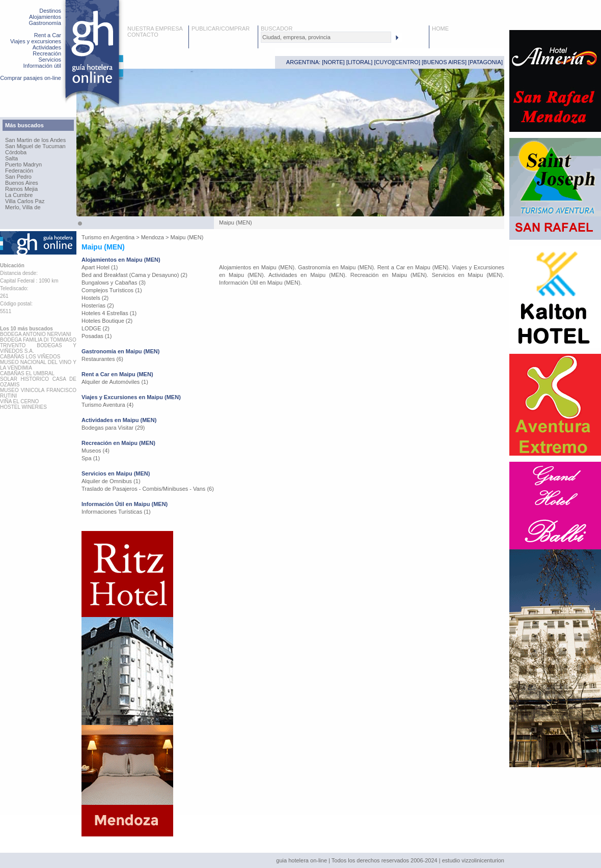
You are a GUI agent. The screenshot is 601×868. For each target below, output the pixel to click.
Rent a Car (48, 35)
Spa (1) (91, 458)
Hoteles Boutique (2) (107, 321)
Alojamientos (45, 17)
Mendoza (153, 237)
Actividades (47, 47)
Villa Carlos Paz (25, 201)
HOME (440, 29)
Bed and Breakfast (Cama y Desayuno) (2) (134, 275)
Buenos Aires (22, 183)
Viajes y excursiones (36, 41)
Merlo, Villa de (23, 207)
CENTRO (406, 62)
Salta (11, 158)
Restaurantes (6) (102, 359)
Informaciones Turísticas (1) (116, 512)
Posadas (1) (97, 336)
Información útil (42, 66)
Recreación (47, 53)
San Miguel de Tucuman (35, 146)
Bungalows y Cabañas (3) (114, 283)
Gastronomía (45, 23)
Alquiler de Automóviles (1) (115, 382)
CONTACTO (143, 35)
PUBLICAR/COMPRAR (221, 29)
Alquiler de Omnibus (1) (111, 481)
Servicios (50, 60)
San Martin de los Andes (35, 140)
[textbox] (326, 37)
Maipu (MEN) (187, 237)
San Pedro (18, 177)
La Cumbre (19, 195)
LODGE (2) (95, 328)
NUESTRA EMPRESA (155, 29)
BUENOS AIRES (444, 62)
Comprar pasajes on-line (31, 78)
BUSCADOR (277, 29)
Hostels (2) (95, 298)
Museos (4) (95, 451)
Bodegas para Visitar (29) (113, 428)
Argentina (122, 237)
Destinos (50, 11)
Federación (19, 171)
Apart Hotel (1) (100, 267)
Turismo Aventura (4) (107, 405)
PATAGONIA (485, 62)
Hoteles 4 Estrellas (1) (109, 313)
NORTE (333, 62)
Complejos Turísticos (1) (112, 290)
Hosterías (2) (98, 305)
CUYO (384, 62)
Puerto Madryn (23, 164)
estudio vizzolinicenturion (473, 860)
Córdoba (16, 152)
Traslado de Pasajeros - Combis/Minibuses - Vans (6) (148, 489)
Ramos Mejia (21, 189)
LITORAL (360, 62)
